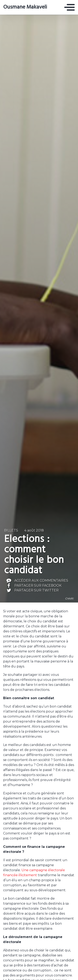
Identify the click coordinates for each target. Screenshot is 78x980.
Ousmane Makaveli (25, 7)
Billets (11, 530)
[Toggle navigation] (69, 7)
